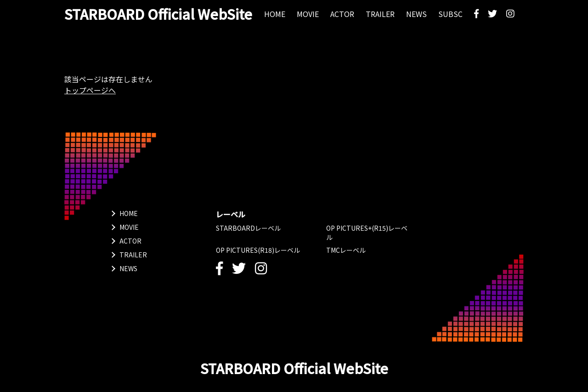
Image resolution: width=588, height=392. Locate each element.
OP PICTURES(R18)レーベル (258, 250)
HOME (129, 213)
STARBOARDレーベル (248, 228)
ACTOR (130, 241)
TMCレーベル (346, 250)
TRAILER (133, 255)
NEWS (128, 268)
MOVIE (129, 227)
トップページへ (90, 90)
